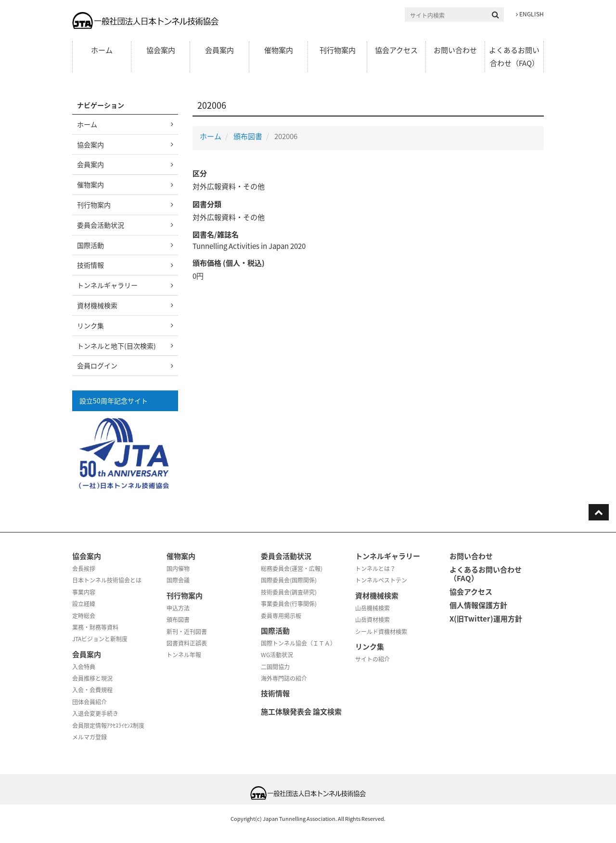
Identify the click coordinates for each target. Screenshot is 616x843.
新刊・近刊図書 (187, 632)
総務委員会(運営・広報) (292, 569)
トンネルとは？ (375, 569)
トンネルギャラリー (107, 285)
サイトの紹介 (372, 659)
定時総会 (84, 616)
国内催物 (178, 569)
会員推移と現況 (92, 678)
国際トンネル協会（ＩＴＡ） (298, 643)
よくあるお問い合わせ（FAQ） (514, 57)
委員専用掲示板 (281, 616)
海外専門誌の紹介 (284, 678)
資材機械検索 (97, 305)
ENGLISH (530, 14)
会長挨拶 (84, 569)
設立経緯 (84, 604)
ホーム (102, 50)
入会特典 (84, 667)
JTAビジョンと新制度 (100, 639)
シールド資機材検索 (381, 632)
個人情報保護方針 (478, 605)
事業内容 (84, 592)
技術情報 (90, 265)
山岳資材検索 (372, 620)
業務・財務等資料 (95, 627)
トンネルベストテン (381, 580)
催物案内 (279, 50)
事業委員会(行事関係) (289, 604)
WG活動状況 (277, 655)
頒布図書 (248, 136)
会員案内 (219, 50)
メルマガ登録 (90, 737)
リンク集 (90, 325)
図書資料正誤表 (187, 643)
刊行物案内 (338, 50)
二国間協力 (275, 667)
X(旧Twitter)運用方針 (486, 619)
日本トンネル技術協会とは (107, 580)
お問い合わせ (455, 50)
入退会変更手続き (95, 713)
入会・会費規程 (92, 690)
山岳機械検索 (372, 608)
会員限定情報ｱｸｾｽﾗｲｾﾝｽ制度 (108, 726)
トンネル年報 (184, 655)
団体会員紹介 (90, 702)
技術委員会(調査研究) (289, 592)
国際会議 (178, 580)
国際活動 (90, 245)
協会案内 (161, 50)
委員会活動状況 (101, 225)
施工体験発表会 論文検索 (301, 712)
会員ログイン (97, 365)
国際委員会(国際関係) (289, 580)
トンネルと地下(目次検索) (116, 346)
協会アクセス (396, 50)
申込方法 (178, 608)
